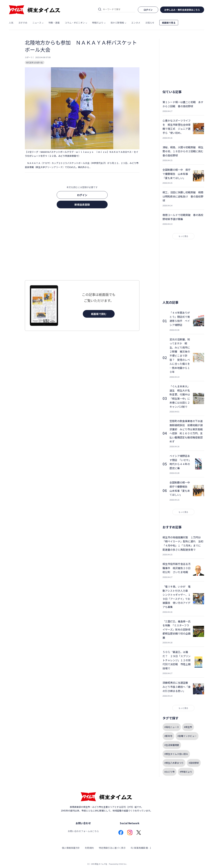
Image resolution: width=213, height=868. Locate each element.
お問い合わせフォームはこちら (83, 831)
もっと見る (183, 236)
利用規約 (89, 848)
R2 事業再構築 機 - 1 (141, 848)
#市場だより (186, 772)
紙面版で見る (169, 23)
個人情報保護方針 (71, 848)
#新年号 (168, 736)
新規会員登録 (82, 205)
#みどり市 (170, 772)
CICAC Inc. (123, 864)
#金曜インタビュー (187, 736)
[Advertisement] (82, 245)
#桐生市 (188, 727)
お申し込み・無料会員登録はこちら (182, 10)
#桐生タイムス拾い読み (176, 754)
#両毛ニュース (172, 727)
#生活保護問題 (172, 745)
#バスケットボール (35, 62)
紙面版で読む (99, 314)
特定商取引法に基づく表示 (112, 848)
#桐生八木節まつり (174, 763)
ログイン (82, 195)
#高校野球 (194, 763)
